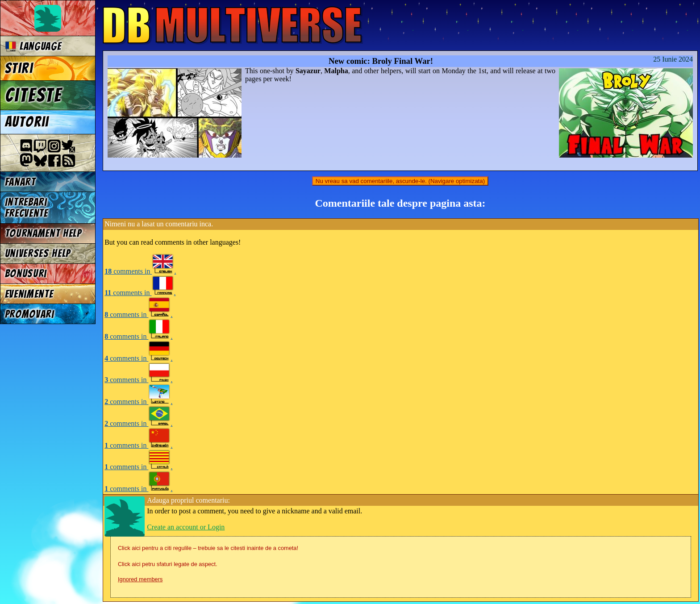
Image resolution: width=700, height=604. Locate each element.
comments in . (140, 271)
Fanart (20, 182)
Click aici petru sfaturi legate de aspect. (168, 564)
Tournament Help (43, 233)
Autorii (27, 122)
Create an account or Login (186, 527)
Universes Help (38, 253)
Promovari (30, 314)
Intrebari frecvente (27, 208)
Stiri (19, 68)
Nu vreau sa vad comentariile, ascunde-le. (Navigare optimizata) (400, 181)
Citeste (33, 95)
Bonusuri (26, 273)
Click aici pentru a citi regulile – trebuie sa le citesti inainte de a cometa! (208, 548)
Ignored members (140, 579)
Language (33, 46)
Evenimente (29, 294)
